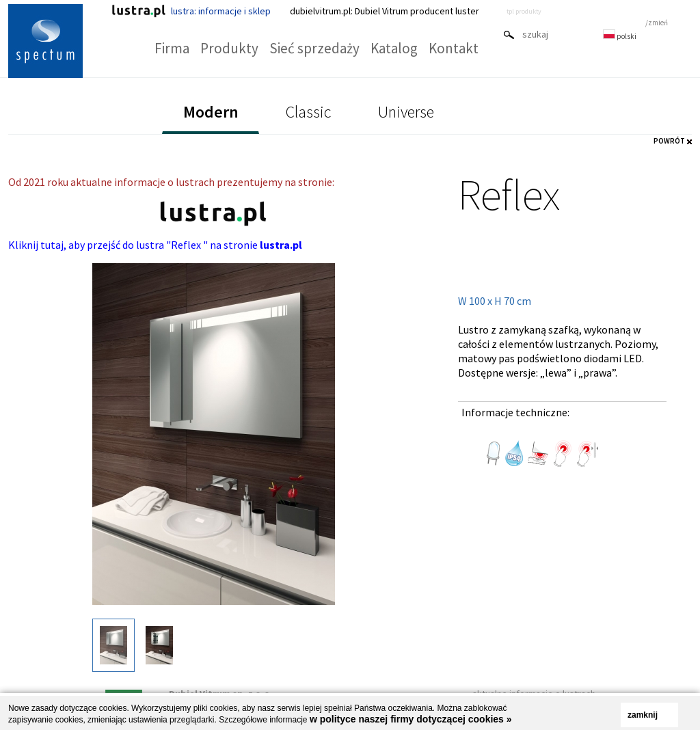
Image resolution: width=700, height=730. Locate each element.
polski (620, 36)
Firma (172, 48)
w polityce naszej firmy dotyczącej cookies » (411, 719)
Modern (211, 112)
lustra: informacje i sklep (191, 11)
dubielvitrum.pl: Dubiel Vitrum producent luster (385, 11)
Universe (406, 112)
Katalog (394, 48)
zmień (658, 23)
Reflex (509, 194)
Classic (308, 112)
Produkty (229, 48)
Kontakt (454, 48)
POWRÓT (669, 141)
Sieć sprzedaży (314, 48)
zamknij (643, 715)
